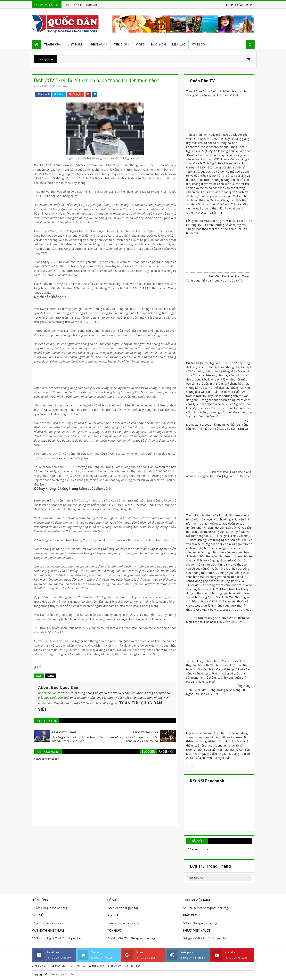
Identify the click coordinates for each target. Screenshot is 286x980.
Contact (91, 5)
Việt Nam (75, 45)
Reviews (115, 966)
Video (140, 45)
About (78, 5)
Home (67, 5)
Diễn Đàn (98, 45)
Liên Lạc (179, 45)
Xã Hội (50, 676)
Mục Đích (159, 45)
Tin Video (97, 966)
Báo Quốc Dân (47, 693)
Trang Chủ (53, 45)
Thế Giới (120, 45)
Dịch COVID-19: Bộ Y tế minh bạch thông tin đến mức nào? (97, 81)
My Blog (198, 45)
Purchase (132, 966)
